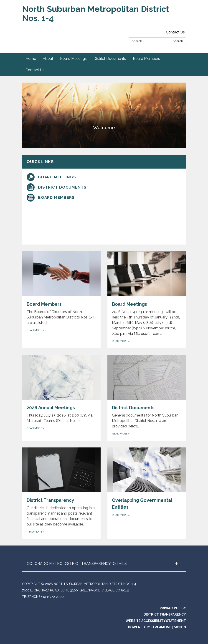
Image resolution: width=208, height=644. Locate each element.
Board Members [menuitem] (146, 59)
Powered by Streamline (150, 627)
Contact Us (175, 32)
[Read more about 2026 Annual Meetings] (61, 398)
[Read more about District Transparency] (61, 493)
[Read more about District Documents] (147, 398)
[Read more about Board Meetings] (147, 300)
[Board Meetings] (104, 177)
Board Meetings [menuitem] (73, 59)
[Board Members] (104, 198)
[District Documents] (104, 187)
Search (178, 41)
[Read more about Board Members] (61, 300)
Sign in (180, 627)
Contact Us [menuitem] (35, 70)
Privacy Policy (173, 608)
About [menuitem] (48, 59)
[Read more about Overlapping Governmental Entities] (147, 493)
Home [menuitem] (31, 59)
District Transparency (165, 614)
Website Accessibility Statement (156, 621)
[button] (104, 564)
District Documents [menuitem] (110, 59)
